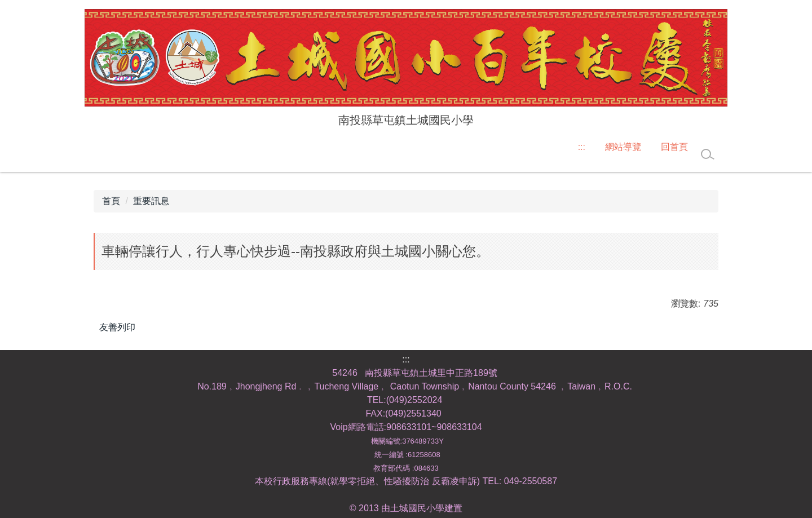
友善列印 (117, 327)
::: (582, 147)
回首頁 (674, 147)
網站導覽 (623, 147)
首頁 (111, 201)
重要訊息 (151, 201)
